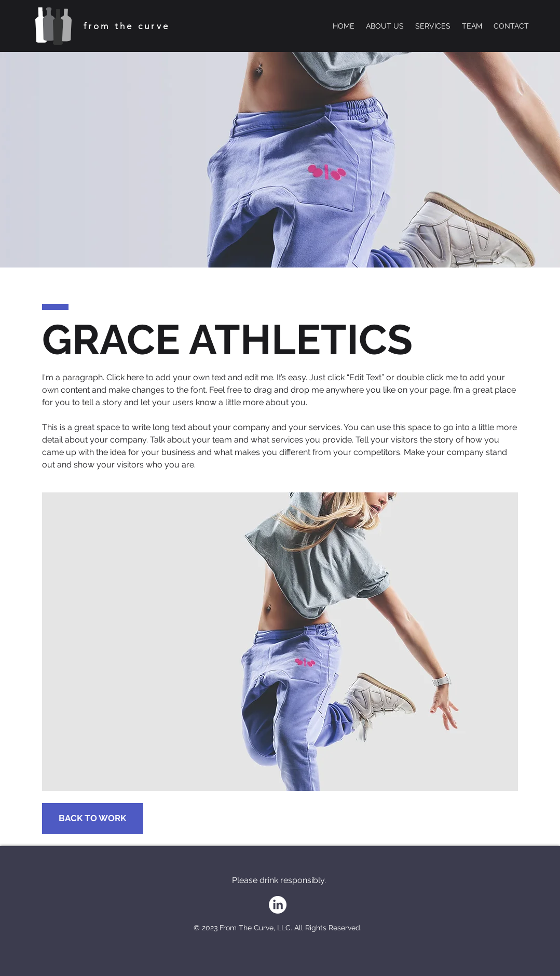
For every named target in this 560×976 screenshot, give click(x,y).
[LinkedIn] (278, 905)
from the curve (127, 26)
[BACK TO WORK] (93, 819)
